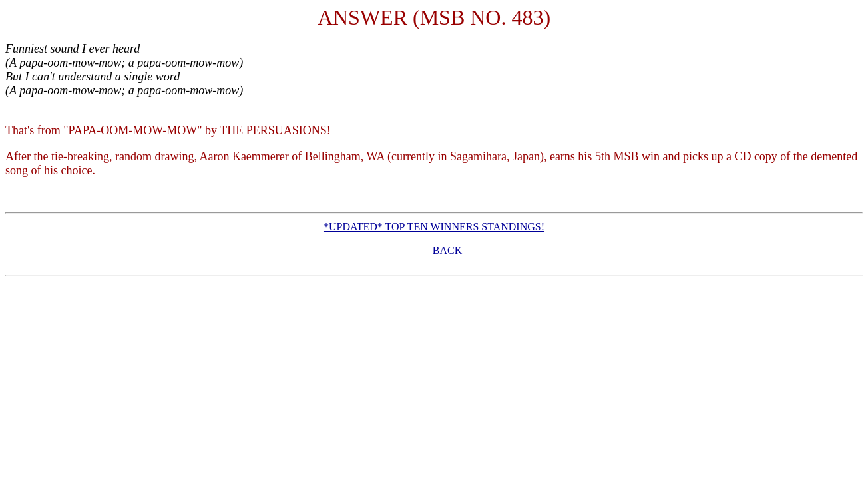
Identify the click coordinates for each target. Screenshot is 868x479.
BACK (447, 250)
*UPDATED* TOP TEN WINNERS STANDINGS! (434, 227)
